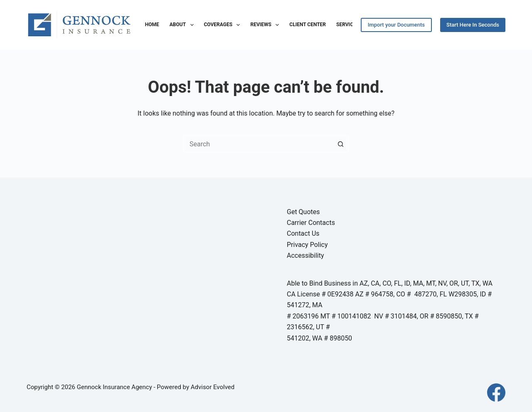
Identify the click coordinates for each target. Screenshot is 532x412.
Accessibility (305, 255)
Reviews (266, 25)
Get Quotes (303, 212)
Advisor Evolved (213, 387)
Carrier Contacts (311, 223)
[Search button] (341, 144)
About (183, 25)
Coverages (224, 25)
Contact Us (303, 233)
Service (346, 25)
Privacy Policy (307, 245)
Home (152, 25)
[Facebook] (496, 392)
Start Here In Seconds (473, 25)
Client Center (308, 25)
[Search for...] (258, 144)
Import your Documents (396, 25)
